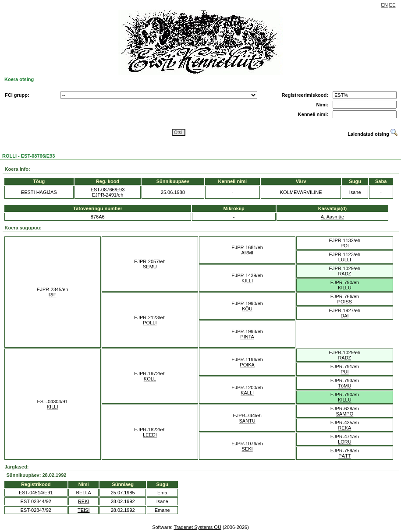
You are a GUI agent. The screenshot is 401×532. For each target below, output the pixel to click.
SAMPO (345, 414)
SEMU (150, 267)
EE (392, 5)
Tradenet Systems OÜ (197, 527)
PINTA (247, 337)
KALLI (247, 393)
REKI (84, 501)
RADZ (344, 274)
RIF (53, 295)
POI (345, 246)
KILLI (247, 281)
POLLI (150, 323)
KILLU (345, 288)
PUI (344, 372)
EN (385, 5)
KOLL (150, 379)
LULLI (345, 260)
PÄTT (344, 456)
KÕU (247, 309)
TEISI (84, 510)
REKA (344, 428)
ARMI (247, 253)
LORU (345, 442)
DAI (344, 316)
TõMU (344, 386)
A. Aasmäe (332, 217)
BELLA (84, 493)
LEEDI (150, 435)
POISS (345, 302)
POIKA (247, 365)
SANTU (247, 421)
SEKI (247, 449)
